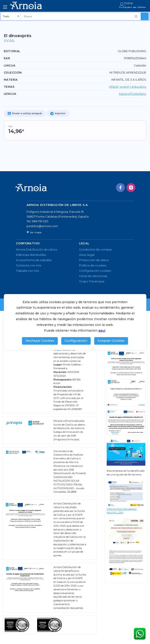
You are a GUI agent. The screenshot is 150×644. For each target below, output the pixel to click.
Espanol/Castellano (133, 94)
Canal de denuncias (93, 276)
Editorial (12, 51)
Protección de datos (94, 260)
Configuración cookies (95, 271)
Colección (13, 73)
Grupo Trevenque (92, 281)
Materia (11, 80)
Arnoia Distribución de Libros (36, 250)
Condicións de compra (95, 250)
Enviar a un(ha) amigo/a (25, 114)
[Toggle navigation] (5, 7)
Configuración (76, 341)
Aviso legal (87, 255)
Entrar (129, 3)
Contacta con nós (28, 265)
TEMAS (9, 87)
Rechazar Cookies (40, 341)
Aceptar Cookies (111, 341)
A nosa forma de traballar (34, 260)
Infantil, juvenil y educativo (128, 87)
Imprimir (58, 114)
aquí (102, 331)
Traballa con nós (27, 271)
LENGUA (10, 94)
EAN (7, 58)
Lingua (9, 66)
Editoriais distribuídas (31, 255)
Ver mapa (34, 232)
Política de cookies (93, 265)
